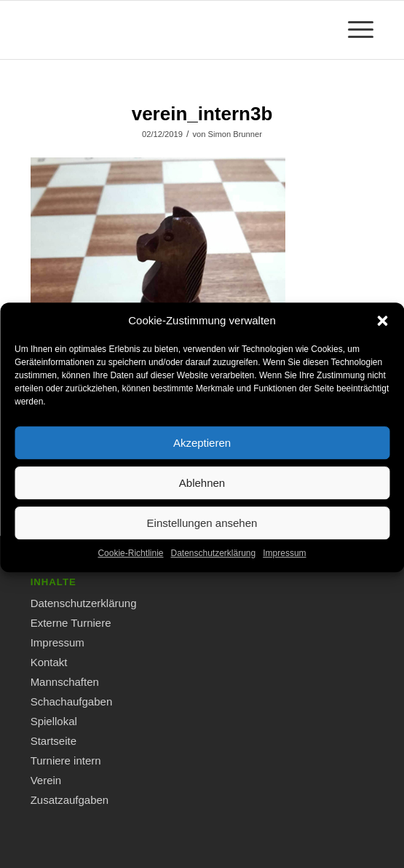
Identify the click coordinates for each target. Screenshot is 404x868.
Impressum (284, 561)
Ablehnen (202, 491)
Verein (46, 780)
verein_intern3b (202, 114)
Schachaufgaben (72, 701)
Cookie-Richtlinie (130, 561)
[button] (382, 329)
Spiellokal (54, 721)
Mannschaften (65, 682)
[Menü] (353, 30)
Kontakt (49, 662)
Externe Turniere (71, 623)
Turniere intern (66, 761)
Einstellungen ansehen (202, 531)
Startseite (54, 741)
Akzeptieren (202, 451)
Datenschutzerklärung (213, 561)
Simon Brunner (234, 134)
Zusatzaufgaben (70, 800)
